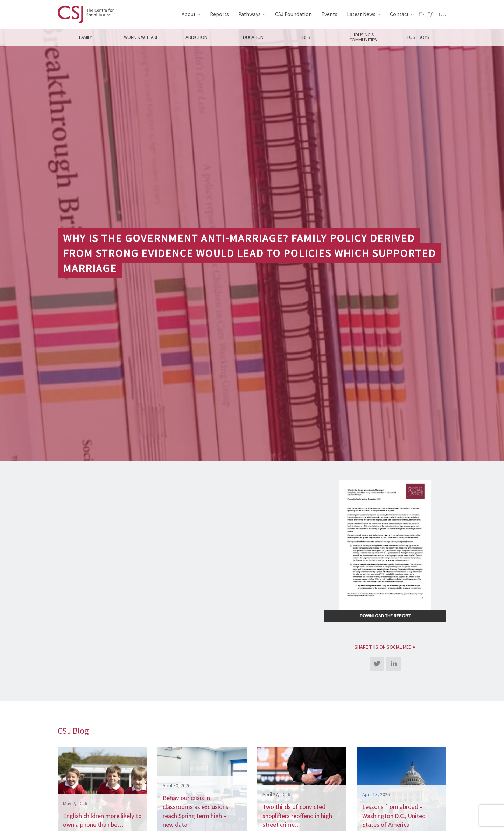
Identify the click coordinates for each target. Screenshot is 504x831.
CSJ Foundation (293, 14)
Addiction (196, 37)
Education (252, 37)
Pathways (250, 14)
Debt (307, 37)
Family (85, 37)
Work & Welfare (141, 37)
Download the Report (385, 616)
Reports (219, 14)
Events (329, 14)
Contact (399, 14)
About (189, 14)
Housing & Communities (363, 37)
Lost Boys (418, 37)
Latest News (361, 14)
